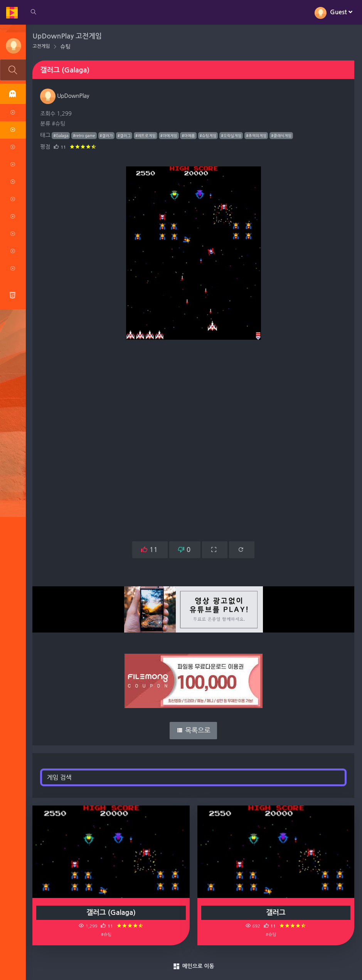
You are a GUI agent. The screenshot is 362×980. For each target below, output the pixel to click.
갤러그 (276, 913)
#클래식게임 (282, 136)
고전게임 (41, 46)
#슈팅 (59, 124)
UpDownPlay (65, 96)
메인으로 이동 (194, 967)
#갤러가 (106, 136)
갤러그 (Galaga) (111, 913)
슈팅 (66, 47)
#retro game (84, 136)
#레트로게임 (146, 136)
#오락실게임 (232, 136)
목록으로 (194, 730)
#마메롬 (189, 136)
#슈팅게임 (208, 136)
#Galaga (61, 136)
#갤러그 (124, 136)
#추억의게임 (257, 136)
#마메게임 (169, 136)
